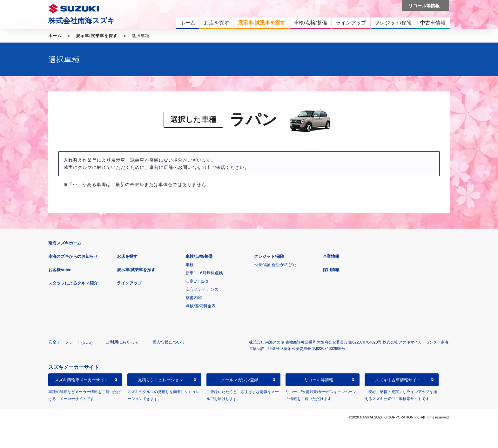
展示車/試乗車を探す (97, 36)
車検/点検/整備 (199, 256)
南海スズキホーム (65, 243)
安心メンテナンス (202, 289)
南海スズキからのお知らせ (73, 256)
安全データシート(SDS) (70, 342)
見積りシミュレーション (161, 380)
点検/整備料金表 (201, 306)
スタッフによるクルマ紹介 (73, 283)
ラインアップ (129, 283)
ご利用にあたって (122, 342)
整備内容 (194, 298)
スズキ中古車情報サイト (398, 380)
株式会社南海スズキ (82, 21)
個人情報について (169, 342)
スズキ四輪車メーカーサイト (81, 380)
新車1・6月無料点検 (204, 273)
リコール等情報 (319, 380)
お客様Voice (60, 270)
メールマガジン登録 (240, 380)
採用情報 (331, 270)
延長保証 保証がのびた (275, 265)
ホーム (55, 36)
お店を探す (127, 256)
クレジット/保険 (269, 256)
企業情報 (331, 256)
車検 (190, 265)
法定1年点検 (197, 281)
